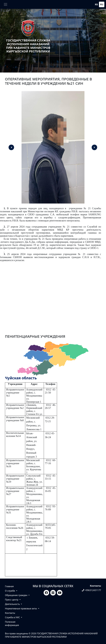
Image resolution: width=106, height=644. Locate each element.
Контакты (10, 613)
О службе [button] (10, 591)
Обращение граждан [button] (16, 595)
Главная (9, 586)
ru (102, 4)
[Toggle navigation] (6, 4)
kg (96, 4)
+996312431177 (91, 590)
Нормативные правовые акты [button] (21, 609)
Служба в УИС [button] (13, 617)
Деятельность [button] (13, 604)
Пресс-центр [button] (12, 600)
